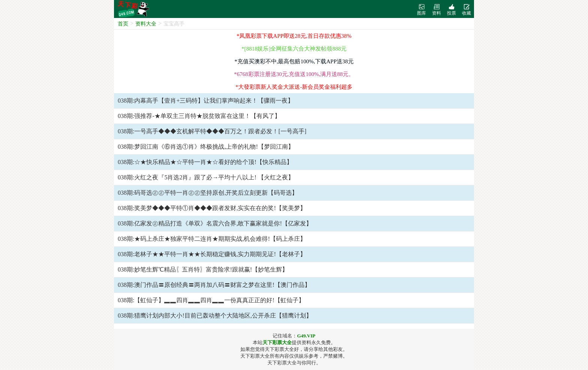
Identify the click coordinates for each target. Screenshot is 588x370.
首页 (123, 24)
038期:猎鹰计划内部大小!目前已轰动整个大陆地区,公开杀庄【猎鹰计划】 (215, 316)
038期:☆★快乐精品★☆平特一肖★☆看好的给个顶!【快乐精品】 (205, 162)
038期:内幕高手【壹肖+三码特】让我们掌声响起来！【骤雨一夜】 (206, 101)
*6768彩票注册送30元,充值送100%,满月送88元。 (294, 74)
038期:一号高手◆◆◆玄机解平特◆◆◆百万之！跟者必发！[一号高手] (212, 131)
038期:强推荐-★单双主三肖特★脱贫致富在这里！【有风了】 (199, 116)
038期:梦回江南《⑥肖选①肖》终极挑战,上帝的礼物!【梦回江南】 (206, 147)
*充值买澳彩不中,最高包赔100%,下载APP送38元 (294, 61)
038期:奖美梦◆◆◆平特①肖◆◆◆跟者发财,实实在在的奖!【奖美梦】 (212, 208)
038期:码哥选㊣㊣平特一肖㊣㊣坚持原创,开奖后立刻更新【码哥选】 (208, 193)
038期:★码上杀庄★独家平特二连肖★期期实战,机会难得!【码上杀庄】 (212, 239)
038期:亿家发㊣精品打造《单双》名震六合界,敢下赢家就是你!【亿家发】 (215, 223)
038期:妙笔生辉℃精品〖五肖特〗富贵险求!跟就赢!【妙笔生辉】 (203, 269)
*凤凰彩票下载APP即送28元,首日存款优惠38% (294, 36)
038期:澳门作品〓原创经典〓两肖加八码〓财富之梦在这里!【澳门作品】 (214, 285)
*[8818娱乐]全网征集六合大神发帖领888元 (294, 49)
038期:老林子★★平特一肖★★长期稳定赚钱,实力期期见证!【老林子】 (212, 254)
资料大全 (146, 24)
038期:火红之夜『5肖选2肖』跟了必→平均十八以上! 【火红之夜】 (206, 177)
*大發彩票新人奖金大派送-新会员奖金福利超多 (294, 87)
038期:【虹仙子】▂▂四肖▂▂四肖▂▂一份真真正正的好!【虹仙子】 (211, 300)
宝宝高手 (174, 24)
